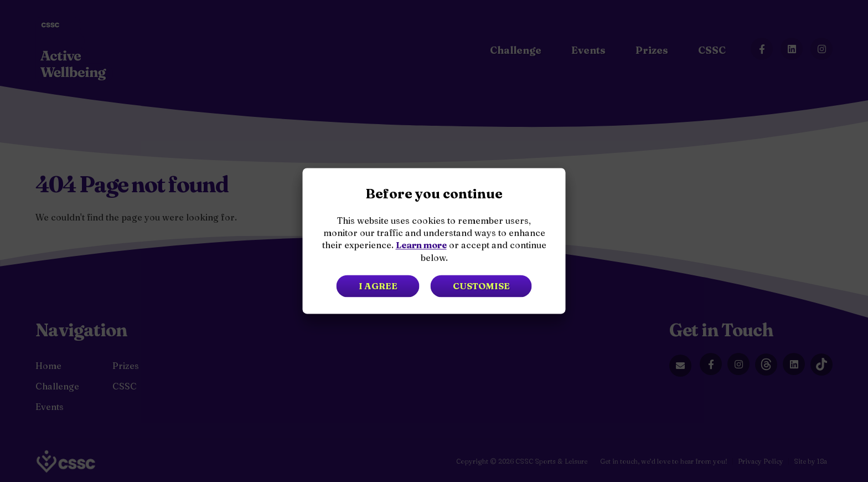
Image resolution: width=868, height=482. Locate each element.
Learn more (421, 245)
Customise (481, 286)
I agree (378, 286)
